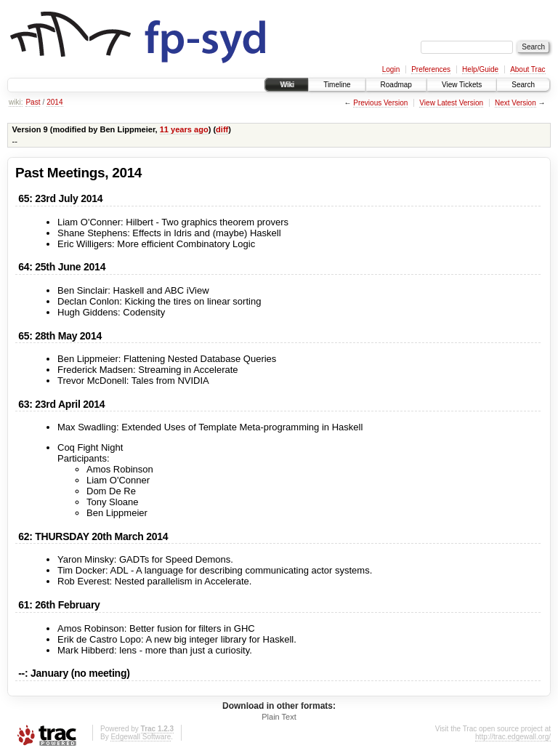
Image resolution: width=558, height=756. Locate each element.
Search (523, 85)
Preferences (431, 69)
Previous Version (380, 103)
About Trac (527, 69)
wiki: (16, 102)
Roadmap (396, 85)
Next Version (515, 103)
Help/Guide (480, 69)
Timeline (337, 85)
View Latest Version (451, 103)
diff (222, 129)
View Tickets (462, 85)
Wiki (287, 85)
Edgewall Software (141, 737)
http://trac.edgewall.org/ (513, 737)
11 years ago (184, 129)
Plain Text (279, 717)
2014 (54, 102)
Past (33, 102)
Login (391, 69)
